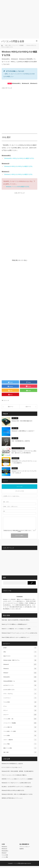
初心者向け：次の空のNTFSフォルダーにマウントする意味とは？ (17, 787)
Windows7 (15, 468)
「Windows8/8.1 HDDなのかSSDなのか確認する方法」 (19, 158)
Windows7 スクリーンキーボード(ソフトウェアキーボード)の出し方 (24, 472)
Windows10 (20, 664)
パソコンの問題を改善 (13, 41)
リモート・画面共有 (20, 740)
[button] (6, 422)
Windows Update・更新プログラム (20, 660)
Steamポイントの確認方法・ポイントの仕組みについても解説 (16, 629)
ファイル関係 (20, 736)
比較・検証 (20, 752)
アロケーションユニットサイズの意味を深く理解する (14, 775)
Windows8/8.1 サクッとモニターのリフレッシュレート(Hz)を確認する (24, 462)
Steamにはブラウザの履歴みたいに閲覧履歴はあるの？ (15, 624)
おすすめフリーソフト (20, 685)
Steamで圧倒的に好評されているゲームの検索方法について (16, 637)
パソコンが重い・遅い (20, 719)
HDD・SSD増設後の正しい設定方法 (21, 441)
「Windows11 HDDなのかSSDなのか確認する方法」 (18, 174)
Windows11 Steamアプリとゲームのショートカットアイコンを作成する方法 (19, 633)
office (20, 652)
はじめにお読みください (20, 690)
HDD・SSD (15, 418)
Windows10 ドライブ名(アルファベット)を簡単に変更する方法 (16, 783)
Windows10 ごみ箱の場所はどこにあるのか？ (23, 431)
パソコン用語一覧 (20, 727)
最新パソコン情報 (20, 748)
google (20, 648)
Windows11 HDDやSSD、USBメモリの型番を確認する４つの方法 (17, 794)
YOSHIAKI (20, 597)
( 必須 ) (6, 502)
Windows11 (20, 669)
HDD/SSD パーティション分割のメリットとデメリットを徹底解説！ (18, 779)
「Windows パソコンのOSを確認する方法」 (17, 187)
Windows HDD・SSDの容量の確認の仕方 (22, 421)
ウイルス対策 (20, 702)
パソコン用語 (5, 857)
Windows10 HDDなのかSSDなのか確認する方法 (13, 790)
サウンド (20, 710)
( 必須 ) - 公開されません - (11, 507)
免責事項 (22, 849)
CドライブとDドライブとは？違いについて (12, 767)
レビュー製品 (20, 744)
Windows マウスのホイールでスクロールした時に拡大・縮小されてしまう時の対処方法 (24, 452)
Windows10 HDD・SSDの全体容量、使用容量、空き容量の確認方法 (18, 771)
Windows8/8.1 (15, 458)
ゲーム (20, 706)
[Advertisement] (19, 19)
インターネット (20, 698)
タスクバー (20, 715)
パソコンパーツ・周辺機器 (18, 448)
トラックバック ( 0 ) (19, 491)
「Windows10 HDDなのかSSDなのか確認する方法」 (18, 166)
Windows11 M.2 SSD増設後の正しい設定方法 (12, 764)
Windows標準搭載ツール (20, 681)
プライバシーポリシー (25, 847)
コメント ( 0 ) (20, 486)
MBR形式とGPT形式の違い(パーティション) (12, 798)
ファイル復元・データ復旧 (20, 731)
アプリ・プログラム (20, 694)
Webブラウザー (20, 656)
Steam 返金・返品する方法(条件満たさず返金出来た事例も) (16, 620)
